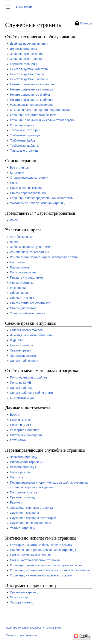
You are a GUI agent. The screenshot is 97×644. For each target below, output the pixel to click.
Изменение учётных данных (29, 252)
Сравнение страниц (24, 592)
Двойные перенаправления (29, 44)
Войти (14, 220)
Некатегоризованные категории (32, 84)
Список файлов (21, 388)
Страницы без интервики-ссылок (33, 115)
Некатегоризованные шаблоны (31, 100)
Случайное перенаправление (30, 523)
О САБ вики (54, 628)
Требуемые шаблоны (25, 146)
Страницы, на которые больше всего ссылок (41, 575)
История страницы (23, 467)
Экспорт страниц (22, 602)
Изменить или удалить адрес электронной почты (44, 257)
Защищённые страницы (27, 59)
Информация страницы (26, 462)
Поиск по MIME (20, 383)
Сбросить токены (22, 298)
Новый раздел (20, 472)
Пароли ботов (20, 267)
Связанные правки (23, 356)
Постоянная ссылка (24, 492)
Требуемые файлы (23, 140)
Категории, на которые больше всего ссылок (41, 545)
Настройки (17, 262)
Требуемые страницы (25, 135)
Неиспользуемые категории (29, 69)
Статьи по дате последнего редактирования (41, 110)
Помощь (86, 23)
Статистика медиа (23, 398)
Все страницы (20, 167)
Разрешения (19, 288)
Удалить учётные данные (28, 313)
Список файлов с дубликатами (31, 393)
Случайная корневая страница (31, 508)
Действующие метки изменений (32, 335)
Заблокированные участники (30, 247)
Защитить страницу (23, 457)
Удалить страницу (22, 528)
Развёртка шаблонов (24, 430)
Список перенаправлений (28, 193)
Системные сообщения (26, 435)
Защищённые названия (26, 54)
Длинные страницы (23, 49)
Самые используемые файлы (30, 555)
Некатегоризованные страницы (32, 89)
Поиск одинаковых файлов (29, 377)
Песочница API (20, 425)
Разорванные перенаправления (32, 105)
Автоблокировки (21, 237)
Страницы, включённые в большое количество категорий (50, 570)
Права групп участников (27, 278)
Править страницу (23, 497)
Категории (17, 173)
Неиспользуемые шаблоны (29, 79)
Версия (15, 415)
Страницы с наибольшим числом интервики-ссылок (46, 565)
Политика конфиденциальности (25, 628)
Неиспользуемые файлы (27, 74)
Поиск (14, 183)
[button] (8, 7)
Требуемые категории (25, 130)
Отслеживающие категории (29, 178)
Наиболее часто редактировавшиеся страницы (43, 550)
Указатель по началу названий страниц (37, 203)
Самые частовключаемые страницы (35, 560)
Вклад (14, 242)
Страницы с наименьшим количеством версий (42, 120)
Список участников (23, 308)
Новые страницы (22, 345)
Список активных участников (30, 303)
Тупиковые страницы (24, 151)
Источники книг (20, 420)
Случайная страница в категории (33, 518)
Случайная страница (24, 513)
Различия (16, 502)
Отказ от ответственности (21, 635)
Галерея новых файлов (26, 330)
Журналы (16, 340)
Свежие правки (20, 350)
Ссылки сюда (19, 597)
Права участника (22, 283)
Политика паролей (23, 272)
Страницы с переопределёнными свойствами (42, 198)
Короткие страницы (23, 64)
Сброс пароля (20, 293)
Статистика (18, 440)
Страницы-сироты (22, 125)
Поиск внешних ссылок (26, 188)
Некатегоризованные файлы (30, 95)
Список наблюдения (24, 361)
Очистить (16, 477)
